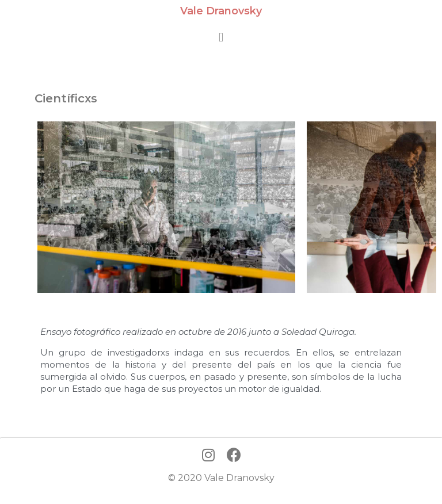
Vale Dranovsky (221, 11)
